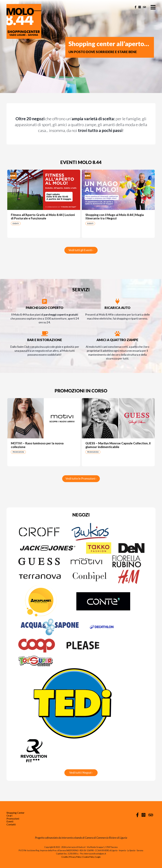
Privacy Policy (75, 857)
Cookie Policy (89, 857)
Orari (9, 815)
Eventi (10, 821)
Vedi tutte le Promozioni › (81, 479)
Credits (65, 857)
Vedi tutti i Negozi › (81, 773)
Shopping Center (16, 813)
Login (98, 857)
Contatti (11, 824)
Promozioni (13, 818)
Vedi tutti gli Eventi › (81, 250)
